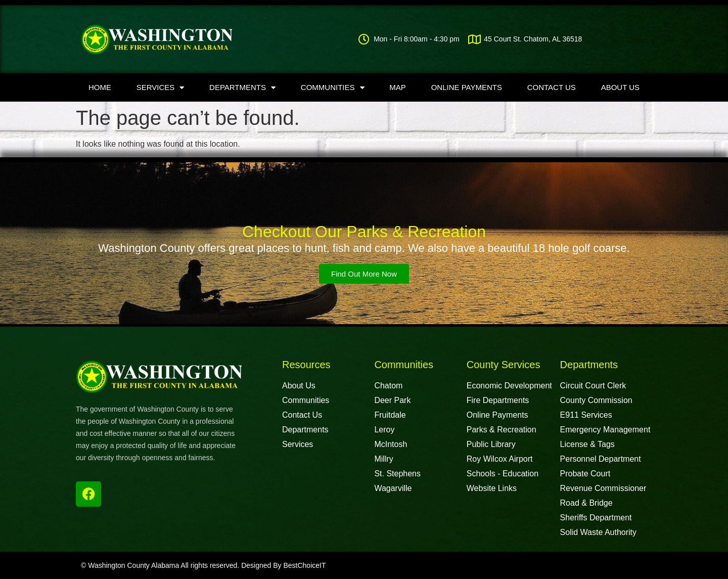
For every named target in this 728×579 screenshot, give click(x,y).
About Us (620, 87)
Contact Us (552, 87)
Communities (333, 88)
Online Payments (467, 87)
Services (161, 88)
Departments (242, 88)
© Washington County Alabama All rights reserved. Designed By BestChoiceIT (203, 565)
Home (100, 87)
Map (398, 87)
